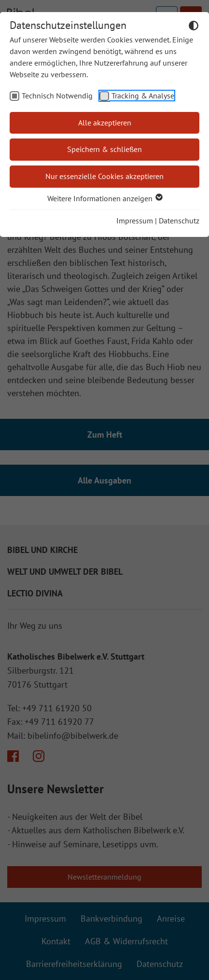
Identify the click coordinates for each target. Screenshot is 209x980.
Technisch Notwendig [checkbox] (57, 96)
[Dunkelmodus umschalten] (194, 27)
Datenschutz (179, 221)
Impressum (135, 221)
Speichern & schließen (104, 149)
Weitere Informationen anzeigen (104, 198)
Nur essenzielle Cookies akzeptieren (104, 176)
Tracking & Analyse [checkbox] (143, 96)
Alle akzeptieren (105, 123)
